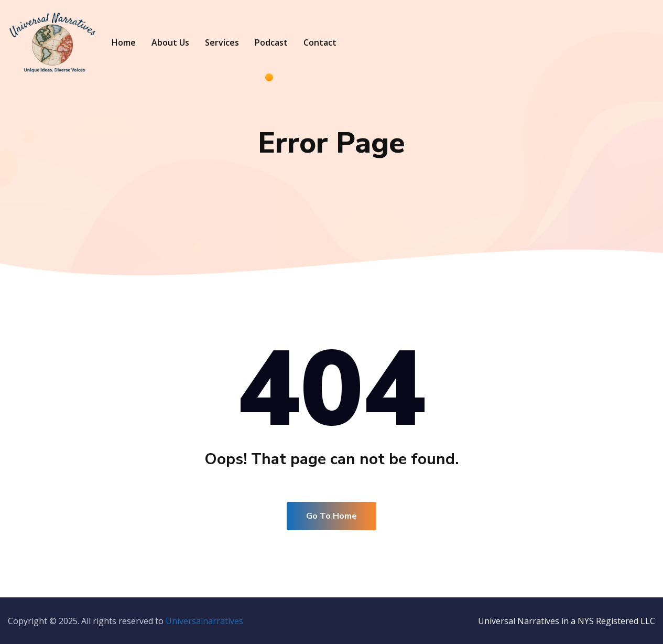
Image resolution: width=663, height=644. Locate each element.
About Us (170, 42)
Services (222, 42)
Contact (320, 42)
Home (124, 42)
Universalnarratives (204, 621)
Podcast (271, 42)
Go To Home (331, 516)
